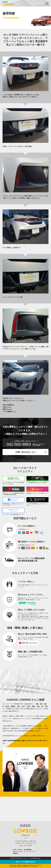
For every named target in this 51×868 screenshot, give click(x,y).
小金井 (28, 706)
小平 (42, 706)
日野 (18, 706)
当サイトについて (18, 851)
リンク (26, 851)
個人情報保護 (28, 850)
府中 (46, 706)
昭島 (37, 704)
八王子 (23, 706)
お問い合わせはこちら (25, 452)
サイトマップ (32, 851)
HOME (15, 850)
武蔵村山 (13, 706)
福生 (38, 706)
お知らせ (20, 850)
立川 (26, 704)
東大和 (7, 706)
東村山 (34, 706)
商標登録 (15, 853)
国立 (41, 704)
